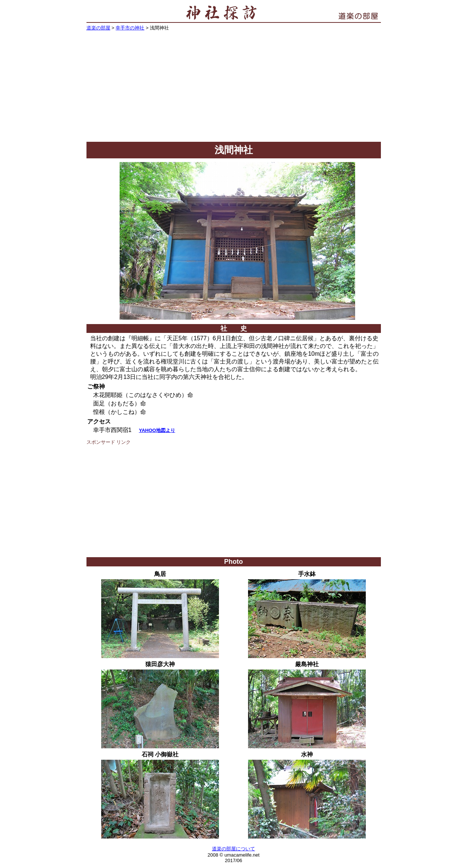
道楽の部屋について (233, 849)
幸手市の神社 (130, 28)
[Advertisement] (234, 87)
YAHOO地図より (157, 430)
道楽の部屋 (98, 28)
